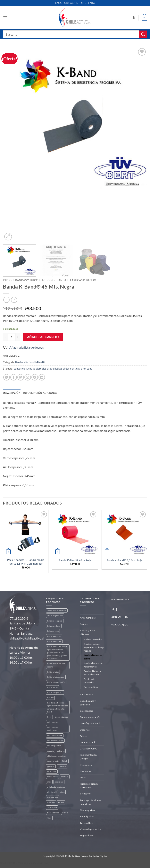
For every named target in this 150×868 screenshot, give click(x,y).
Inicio (7, 280)
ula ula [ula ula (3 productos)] (65, 813)
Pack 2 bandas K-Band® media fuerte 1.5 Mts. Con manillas (26, 562)
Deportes (85, 730)
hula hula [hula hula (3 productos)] (62, 766)
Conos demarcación (90, 717)
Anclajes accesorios (93, 639)
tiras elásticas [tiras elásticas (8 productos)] (53, 813)
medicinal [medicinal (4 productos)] (59, 782)
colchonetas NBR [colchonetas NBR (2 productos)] (55, 735)
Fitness (83, 736)
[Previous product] (14, 300)
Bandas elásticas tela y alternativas (94, 665)
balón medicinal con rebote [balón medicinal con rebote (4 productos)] (56, 665)
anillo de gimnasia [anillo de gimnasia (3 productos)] (55, 616)
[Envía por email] (28, 377)
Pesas (83, 778)
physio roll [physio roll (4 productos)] (52, 792)
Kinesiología (86, 765)
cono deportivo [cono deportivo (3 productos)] (54, 746)
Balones (84, 624)
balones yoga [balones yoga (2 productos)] (53, 631)
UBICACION (71, 3)
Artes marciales (88, 618)
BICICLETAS (86, 694)
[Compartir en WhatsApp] (7, 377)
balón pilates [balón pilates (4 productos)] (53, 672)
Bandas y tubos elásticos (34, 280)
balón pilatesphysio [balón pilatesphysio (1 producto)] (56, 677)
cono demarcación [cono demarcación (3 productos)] (55, 741)
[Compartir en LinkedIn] (42, 377)
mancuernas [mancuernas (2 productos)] (53, 777)
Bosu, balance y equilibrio (88, 703)
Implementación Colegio (88, 757)
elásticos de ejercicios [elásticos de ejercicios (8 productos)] (57, 756)
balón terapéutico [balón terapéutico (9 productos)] (55, 692)
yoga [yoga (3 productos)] (49, 818)
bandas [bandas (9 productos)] (50, 698)
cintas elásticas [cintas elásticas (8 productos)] (61, 717)
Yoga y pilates (87, 835)
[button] (5, 18)
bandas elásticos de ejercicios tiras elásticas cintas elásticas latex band (53, 369)
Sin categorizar (87, 810)
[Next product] (6, 300)
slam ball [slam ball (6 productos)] (51, 802)
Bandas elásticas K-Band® (76, 280)
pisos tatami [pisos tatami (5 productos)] (53, 797)
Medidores (85, 771)
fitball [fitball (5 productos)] (65, 761)
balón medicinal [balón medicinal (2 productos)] (54, 641)
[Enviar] (143, 34)
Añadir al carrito (43, 337)
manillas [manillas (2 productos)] (65, 777)
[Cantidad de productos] (12, 337)
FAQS (58, 3)
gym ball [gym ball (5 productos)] (51, 766)
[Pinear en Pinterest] (35, 377)
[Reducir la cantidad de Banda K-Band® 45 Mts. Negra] (5, 337)
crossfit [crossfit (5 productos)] (50, 751)
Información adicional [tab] (40, 393)
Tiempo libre (86, 823)
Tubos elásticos (91, 687)
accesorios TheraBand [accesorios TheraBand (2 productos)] (57, 610)
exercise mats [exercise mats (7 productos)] (53, 761)
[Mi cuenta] (134, 18)
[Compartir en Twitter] (21, 377)
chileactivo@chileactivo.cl (27, 638)
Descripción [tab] (12, 393)
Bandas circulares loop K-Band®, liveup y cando (94, 647)
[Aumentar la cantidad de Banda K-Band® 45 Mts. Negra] (18, 337)
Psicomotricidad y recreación (89, 786)
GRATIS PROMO (89, 749)
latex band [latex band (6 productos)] (52, 771)
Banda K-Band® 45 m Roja (75, 560)
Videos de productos (90, 829)
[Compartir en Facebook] (14, 377)
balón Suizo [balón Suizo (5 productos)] (52, 687)
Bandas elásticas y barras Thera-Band (92, 673)
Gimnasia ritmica (88, 742)
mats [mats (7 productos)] (49, 782)
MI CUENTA (88, 3)
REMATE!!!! (86, 794)
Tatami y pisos (87, 816)
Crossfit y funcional (90, 723)
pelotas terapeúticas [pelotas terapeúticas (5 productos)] (56, 787)
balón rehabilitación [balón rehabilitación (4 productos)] (56, 682)
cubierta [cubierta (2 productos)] (61, 751)
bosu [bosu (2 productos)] (49, 717)
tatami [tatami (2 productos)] (61, 802)
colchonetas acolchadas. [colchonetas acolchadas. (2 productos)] (53, 729)
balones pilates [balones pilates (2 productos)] (54, 626)
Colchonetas (86, 711)
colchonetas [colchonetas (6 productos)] (53, 722)
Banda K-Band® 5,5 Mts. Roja (124, 560)
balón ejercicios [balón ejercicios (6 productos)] (54, 636)
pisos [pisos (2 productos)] (62, 792)
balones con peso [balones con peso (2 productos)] (55, 621)
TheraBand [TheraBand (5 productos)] (52, 807)
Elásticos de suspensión (89, 681)
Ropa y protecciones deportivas (90, 802)
